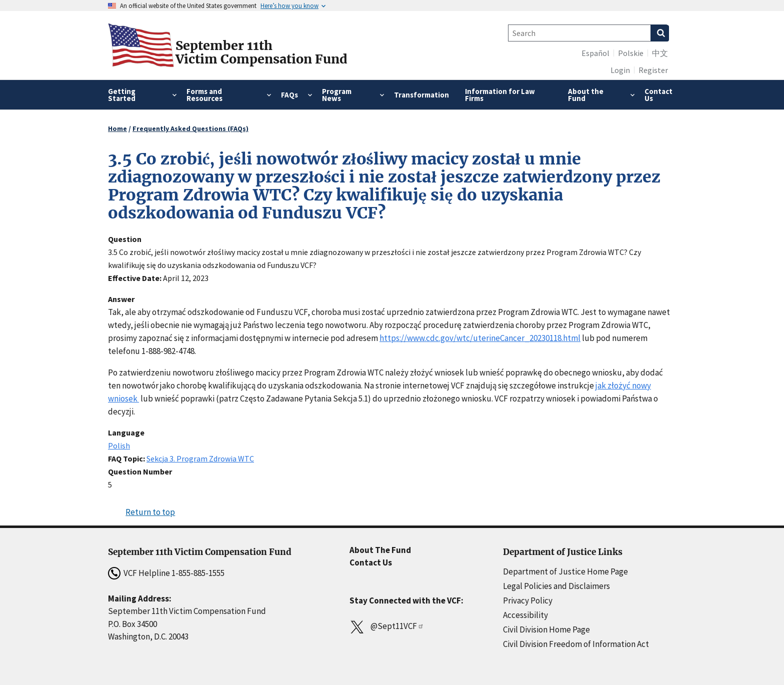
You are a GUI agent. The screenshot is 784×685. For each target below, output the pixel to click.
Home (117, 128)
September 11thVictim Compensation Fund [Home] (261, 52)
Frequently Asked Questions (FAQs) (190, 128)
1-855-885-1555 (198, 573)
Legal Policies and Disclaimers (556, 586)
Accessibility (525, 615)
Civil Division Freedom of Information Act (576, 644)
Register (653, 70)
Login (620, 70)
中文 (660, 53)
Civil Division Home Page (546, 629)
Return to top (150, 512)
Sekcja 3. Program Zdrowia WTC (200, 458)
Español (595, 53)
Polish (119, 445)
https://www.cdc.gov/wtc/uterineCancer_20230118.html (480, 338)
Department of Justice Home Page (565, 571)
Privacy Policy (528, 600)
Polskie (631, 53)
